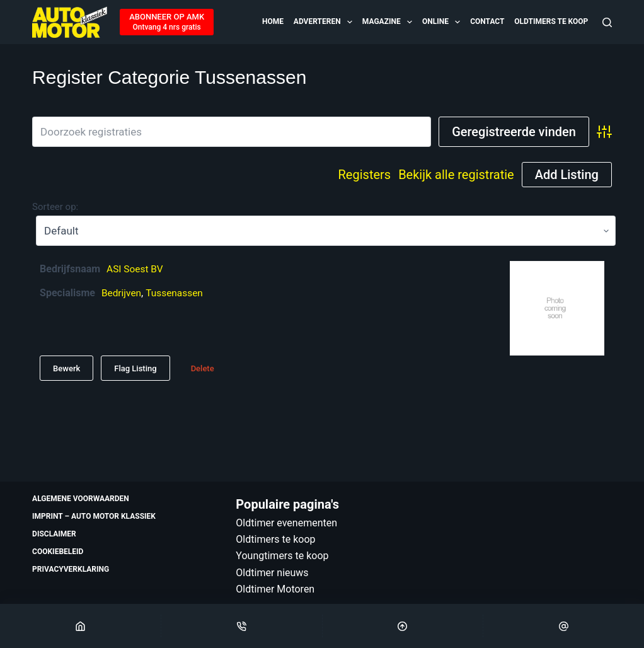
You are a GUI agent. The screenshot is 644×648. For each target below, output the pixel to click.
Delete (203, 368)
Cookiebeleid (58, 552)
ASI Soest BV (136, 269)
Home (273, 21)
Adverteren (324, 22)
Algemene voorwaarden (81, 499)
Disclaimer (54, 534)
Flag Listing (135, 368)
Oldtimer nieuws (272, 573)
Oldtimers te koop (551, 21)
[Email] (564, 626)
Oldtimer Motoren (275, 589)
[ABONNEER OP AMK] (167, 22)
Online (442, 22)
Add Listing (567, 175)
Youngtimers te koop (282, 556)
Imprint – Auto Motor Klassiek (94, 516)
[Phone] (242, 626)
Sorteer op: (55, 207)
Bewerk (66, 368)
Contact (487, 21)
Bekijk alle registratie (456, 175)
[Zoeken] (607, 22)
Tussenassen (176, 293)
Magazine (388, 22)
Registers (365, 175)
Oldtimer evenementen (286, 523)
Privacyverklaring (71, 569)
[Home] (80, 626)
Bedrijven (122, 293)
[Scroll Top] (403, 626)
